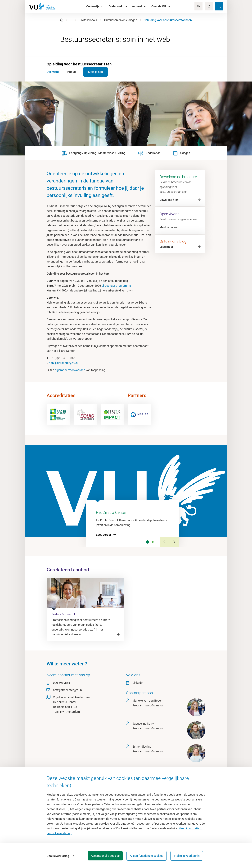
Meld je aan (96, 72)
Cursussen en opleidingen (121, 20)
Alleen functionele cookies (146, 856)
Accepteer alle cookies (105, 856)
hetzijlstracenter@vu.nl (64, 363)
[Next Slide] (174, 542)
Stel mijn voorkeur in (187, 856)
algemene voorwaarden (70, 370)
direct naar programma (116, 286)
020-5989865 (61, 683)
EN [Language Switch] (199, 6)
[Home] (62, 20)
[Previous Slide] (164, 542)
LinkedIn (138, 683)
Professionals (88, 20)
